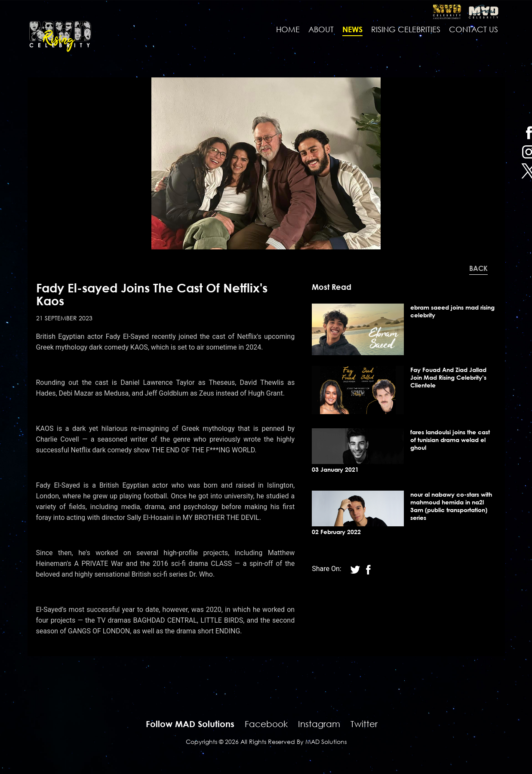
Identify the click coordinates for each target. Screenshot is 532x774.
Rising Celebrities (406, 29)
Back (478, 268)
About (321, 29)
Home (288, 29)
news (352, 29)
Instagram (319, 724)
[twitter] (368, 569)
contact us (474, 29)
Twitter (364, 724)
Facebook (266, 724)
